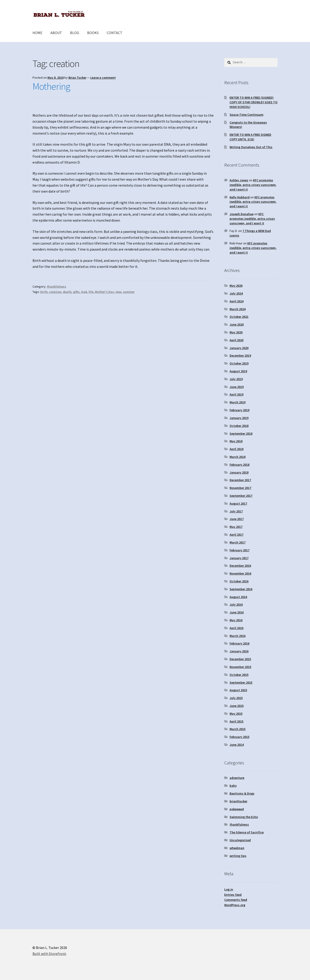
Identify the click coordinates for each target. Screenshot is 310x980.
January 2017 (239, 558)
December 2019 (240, 356)
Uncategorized (240, 840)
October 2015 (239, 675)
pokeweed (237, 809)
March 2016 (238, 636)
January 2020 (239, 348)
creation (55, 292)
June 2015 (237, 706)
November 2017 (240, 488)
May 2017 (236, 527)
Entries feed (233, 895)
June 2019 (237, 387)
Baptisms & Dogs (242, 793)
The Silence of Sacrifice (247, 832)
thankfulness (56, 286)
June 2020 (237, 324)
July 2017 (236, 511)
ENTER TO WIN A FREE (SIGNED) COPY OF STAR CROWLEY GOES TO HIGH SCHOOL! (254, 102)
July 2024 (236, 293)
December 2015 (240, 659)
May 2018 (236, 441)
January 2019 (239, 418)
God (84, 292)
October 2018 (239, 426)
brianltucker (238, 801)
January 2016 (239, 651)
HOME (37, 33)
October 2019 (239, 363)
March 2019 (238, 402)
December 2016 (240, 566)
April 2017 (236, 535)
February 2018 (239, 465)
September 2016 (241, 589)
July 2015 (236, 698)
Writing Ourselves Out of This (251, 147)
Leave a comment (103, 78)
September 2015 (241, 682)
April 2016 (236, 628)
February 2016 (239, 643)
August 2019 (238, 371)
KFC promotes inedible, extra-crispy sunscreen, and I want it (253, 185)
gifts (76, 292)
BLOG (75, 33)
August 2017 (238, 503)
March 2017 (238, 542)
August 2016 (238, 597)
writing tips (238, 856)
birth (44, 292)
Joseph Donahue (242, 214)
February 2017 (239, 550)
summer (129, 292)
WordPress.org (235, 905)
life (91, 292)
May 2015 (236, 714)
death (67, 292)
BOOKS (93, 33)
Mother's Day (104, 292)
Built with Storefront (49, 954)
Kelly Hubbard (240, 197)
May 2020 (236, 332)
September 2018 (241, 434)
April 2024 (236, 301)
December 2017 (240, 480)
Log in (229, 889)
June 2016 (237, 612)
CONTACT (115, 33)
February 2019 (239, 410)
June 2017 (237, 519)
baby (233, 786)
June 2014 (237, 745)
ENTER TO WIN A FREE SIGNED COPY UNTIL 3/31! (250, 137)
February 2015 (239, 737)
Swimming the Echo (244, 817)
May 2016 (236, 620)
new (118, 292)
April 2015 (236, 721)
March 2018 (238, 457)
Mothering (51, 86)
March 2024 (238, 309)
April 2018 (236, 449)
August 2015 (238, 690)
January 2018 (239, 472)
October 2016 (239, 581)
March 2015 (238, 729)
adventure (237, 778)
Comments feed (236, 900)
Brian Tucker (77, 78)
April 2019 (236, 394)
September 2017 (241, 496)
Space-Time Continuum (247, 115)
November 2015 (240, 667)
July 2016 (236, 604)
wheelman (237, 848)
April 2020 (236, 340)
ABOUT (56, 33)
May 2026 (236, 286)
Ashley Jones (239, 180)
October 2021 (239, 317)
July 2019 (236, 379)
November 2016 (240, 573)
